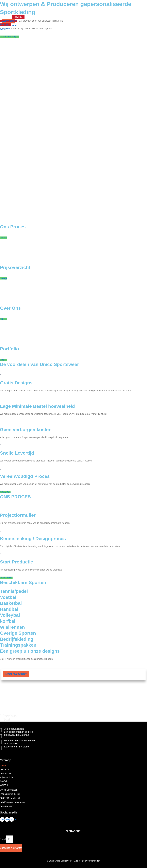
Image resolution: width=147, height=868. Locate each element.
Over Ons (33, 17)
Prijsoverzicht (74, 17)
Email (3, 840)
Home (18, 17)
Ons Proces (52, 17)
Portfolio (95, 17)
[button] (16, 675)
